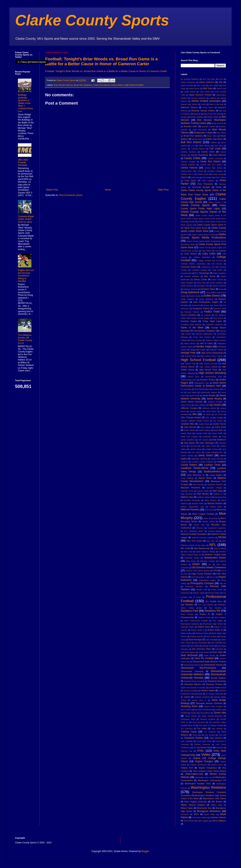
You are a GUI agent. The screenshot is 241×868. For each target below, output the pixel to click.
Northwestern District (215, 558)
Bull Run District (191, 142)
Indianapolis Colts (201, 383)
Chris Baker (207, 177)
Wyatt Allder (210, 814)
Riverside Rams (187, 627)
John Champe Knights (191, 417)
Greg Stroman (196, 340)
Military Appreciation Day (192, 507)
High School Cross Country (212, 356)
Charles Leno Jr (187, 174)
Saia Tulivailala (211, 640)
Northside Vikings (192, 558)
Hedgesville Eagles (198, 350)
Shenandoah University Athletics (203, 673)
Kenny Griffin (217, 433)
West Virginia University (196, 802)
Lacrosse (193, 446)
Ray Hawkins (215, 608)
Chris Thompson (205, 184)
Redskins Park (190, 611)
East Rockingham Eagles (206, 302)
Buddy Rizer (197, 139)
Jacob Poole (194, 396)
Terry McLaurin (199, 722)
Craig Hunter (217, 270)
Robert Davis (204, 627)
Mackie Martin (205, 478)
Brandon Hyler (191, 126)
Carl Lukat (215, 149)
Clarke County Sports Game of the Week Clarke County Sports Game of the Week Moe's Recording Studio (203, 219)
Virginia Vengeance (208, 768)
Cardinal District (198, 149)
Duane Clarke (195, 296)
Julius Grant (220, 427)
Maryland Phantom (215, 484)
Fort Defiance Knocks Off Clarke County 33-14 (25, 339)
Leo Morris (196, 452)
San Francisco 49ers (202, 649)
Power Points (217, 590)
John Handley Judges (214, 418)
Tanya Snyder (191, 716)
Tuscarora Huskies (194, 738)
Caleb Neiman (204, 146)
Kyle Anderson (219, 440)
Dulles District (117, 85)
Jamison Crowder (215, 402)
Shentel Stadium (218, 678)
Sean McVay (210, 655)
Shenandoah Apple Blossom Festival (209, 662)
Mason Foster (203, 491)
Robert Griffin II (198, 630)
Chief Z (184, 177)
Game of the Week (192, 328)
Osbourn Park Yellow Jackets (197, 571)
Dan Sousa (210, 276)
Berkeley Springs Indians (203, 111)
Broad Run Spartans (83, 85)
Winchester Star (204, 808)
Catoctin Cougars (188, 162)
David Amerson (187, 286)
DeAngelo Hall (203, 286)
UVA (195, 748)
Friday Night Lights (212, 321)
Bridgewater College (203, 133)
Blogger (145, 851)
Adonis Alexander (188, 82)
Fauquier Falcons (192, 312)
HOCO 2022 (193, 377)
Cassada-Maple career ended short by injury (26, 219)
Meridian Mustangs (192, 500)
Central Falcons (189, 168)
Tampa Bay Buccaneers (200, 713)
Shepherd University (217, 681)
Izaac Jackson (214, 389)
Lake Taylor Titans (209, 446)
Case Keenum (219, 155)
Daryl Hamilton (187, 283)
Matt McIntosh (187, 494)
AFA (220, 82)
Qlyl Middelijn (187, 605)
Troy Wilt (222, 735)
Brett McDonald (200, 130)
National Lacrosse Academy (203, 538)
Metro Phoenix (211, 500)
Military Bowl (216, 507)
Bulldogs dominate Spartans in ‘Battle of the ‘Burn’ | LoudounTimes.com (26, 103)
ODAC (196, 564)
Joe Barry (207, 414)
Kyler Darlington (207, 443)
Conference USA (208, 267)
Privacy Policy (214, 593)
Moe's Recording (210, 518)
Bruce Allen (212, 136)
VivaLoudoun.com (194, 774)
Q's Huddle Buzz (214, 601)
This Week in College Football (211, 725)
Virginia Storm (217, 765)
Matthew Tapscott (204, 497)
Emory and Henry (211, 305)
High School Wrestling (212, 373)
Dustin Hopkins (187, 299)
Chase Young (218, 174)
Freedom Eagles (189, 321)
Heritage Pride (188, 353)
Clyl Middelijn (220, 251)
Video (206, 755)
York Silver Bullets (199, 818)
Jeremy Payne (196, 411)
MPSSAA (200, 528)
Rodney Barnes (197, 636)
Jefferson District (209, 408)
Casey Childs (192, 158)
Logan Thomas (217, 459)
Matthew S (218, 494)
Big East (197, 114)
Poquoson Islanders (194, 586)
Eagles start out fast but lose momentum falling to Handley (26, 276)
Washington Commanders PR (212, 780)
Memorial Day (220, 497)
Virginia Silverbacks (198, 765)
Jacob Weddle (209, 395)
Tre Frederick (210, 732)
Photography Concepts (202, 583)
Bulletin (214, 142)
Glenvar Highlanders (204, 334)
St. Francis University (214, 694)
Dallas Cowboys (219, 273)
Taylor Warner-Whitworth (212, 716)
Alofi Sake (208, 88)
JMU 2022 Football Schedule (23, 163)
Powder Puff (202, 590)
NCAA (222, 537)
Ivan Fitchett (200, 389)
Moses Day (199, 525)
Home (108, 190)
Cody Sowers (191, 254)
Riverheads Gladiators (190, 624)
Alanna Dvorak (187, 85)
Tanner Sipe (220, 713)
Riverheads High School (213, 624)
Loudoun (184, 462)
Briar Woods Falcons (63, 85)
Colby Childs (209, 254)
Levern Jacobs (187, 456)
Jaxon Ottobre (200, 405)
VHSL (201, 751)
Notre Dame (191, 561)
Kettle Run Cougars (189, 437)
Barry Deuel (208, 107)
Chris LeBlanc (208, 181)
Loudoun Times (212, 465)
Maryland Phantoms (190, 488)
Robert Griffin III (215, 630)
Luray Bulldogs (187, 478)
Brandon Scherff (208, 126)
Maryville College (214, 488)
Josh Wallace (206, 427)
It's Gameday (186, 389)
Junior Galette (190, 430)
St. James (185, 697)
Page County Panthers (202, 574)
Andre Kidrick (190, 92)
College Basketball (202, 257)
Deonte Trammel (219, 286)
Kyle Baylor (190, 443)
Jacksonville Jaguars (209, 392)
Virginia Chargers (204, 761)
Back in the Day (216, 104)
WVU (196, 814)
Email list (196, 305)
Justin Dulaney (205, 430)
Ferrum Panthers (189, 315)
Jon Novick (218, 421)
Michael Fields (198, 503)
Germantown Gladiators (205, 331)
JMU (194, 414)
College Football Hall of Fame (210, 261)
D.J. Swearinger (202, 273)
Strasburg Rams (189, 706)
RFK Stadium (220, 617)
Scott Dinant (204, 652)
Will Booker (217, 802)
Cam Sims (219, 146)
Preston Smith (199, 593)
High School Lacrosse (208, 364)
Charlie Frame (203, 174)
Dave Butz (201, 283)
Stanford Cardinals (202, 697)
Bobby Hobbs (213, 117)
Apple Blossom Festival (200, 95)
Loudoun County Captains (202, 462)
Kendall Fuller (202, 433)
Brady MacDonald (219, 123)
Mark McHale (198, 484)
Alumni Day (221, 88)
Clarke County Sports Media (203, 235)
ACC (221, 79)
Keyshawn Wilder (210, 437)
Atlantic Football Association (206, 101)
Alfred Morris (194, 88)
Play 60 (223, 583)
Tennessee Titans (188, 719)
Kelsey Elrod (186, 433)
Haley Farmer (190, 343)
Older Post (163, 190)
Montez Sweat (208, 522)
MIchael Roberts (215, 503)
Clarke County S (215, 202)
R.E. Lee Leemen (206, 605)
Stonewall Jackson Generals (209, 703)
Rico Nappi (217, 621)
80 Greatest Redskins (190, 79)
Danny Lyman (200, 279)
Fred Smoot (218, 318)
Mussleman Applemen (217, 528)
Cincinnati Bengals (201, 187)
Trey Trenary (210, 735)
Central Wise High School (192, 171)
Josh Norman (190, 427)
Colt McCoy (217, 264)
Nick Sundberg (220, 548)
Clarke (219, 187)
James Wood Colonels (192, 402)
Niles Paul (188, 552)
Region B (205, 614)
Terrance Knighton (208, 719)
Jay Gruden (215, 405)
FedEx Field (212, 312)
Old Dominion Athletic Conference (209, 568)
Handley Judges (204, 347)
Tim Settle (202, 728)
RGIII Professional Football (196, 621)
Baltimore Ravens (189, 107)
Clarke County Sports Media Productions (203, 236)
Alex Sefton (214, 85)
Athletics (213, 98)
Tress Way (197, 735)
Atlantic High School (189, 104)
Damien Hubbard (192, 276)
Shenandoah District (192, 665)
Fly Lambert (206, 315)
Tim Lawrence (187, 729)
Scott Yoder (217, 652)
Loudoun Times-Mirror (195, 468)
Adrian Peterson (207, 82)
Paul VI (213, 577)
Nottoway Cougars (208, 561)
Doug (221, 289)
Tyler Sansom (216, 738)
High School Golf (188, 364)
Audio (203, 104)
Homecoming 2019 (214, 377)
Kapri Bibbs (219, 430)
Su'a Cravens (186, 710)
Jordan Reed (204, 424)
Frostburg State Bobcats (191, 324)
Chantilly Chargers (215, 171)
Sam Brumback (201, 643)
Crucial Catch (186, 273)
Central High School (213, 168)
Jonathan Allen (188, 424)
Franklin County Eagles (200, 318)
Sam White (195, 646)
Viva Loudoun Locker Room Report (209, 771)
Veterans (220, 748)
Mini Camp (209, 510)
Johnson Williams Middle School (195, 421)
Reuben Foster (204, 617)
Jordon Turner (219, 424)
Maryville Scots (187, 491)
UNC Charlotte (187, 741)
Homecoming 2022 (188, 380)
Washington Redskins (208, 787)
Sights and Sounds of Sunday (193, 688)
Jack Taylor (192, 392)
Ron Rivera (212, 636)
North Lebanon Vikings (206, 552)
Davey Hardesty (216, 283)
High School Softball (208, 367)
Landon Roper (196, 449)
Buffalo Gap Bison (214, 139)
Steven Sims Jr (199, 700)
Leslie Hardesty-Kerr (214, 452)
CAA (193, 146)
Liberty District (206, 455)
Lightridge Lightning (199, 459)
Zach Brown (189, 821)
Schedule (219, 649)
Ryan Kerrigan (195, 640)
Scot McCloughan (188, 652)
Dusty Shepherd (206, 299)
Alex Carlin (201, 85)
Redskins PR (212, 611)
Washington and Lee (203, 777)
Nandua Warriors (215, 531)
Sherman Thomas (214, 684)
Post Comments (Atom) (71, 195)
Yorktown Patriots (218, 817)
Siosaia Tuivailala (191, 691)
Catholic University (215, 158)
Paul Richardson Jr (199, 577)
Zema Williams (219, 821)
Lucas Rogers (216, 475)
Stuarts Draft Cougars (213, 706)
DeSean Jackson (190, 289)
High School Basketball (212, 353)
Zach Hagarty (203, 821)
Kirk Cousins (203, 440)
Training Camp (189, 732)
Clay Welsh (207, 251)
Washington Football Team (198, 784)
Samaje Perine (208, 646)
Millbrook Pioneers (190, 510)
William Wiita (217, 805)
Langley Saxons (212, 449)
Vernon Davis (206, 747)
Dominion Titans (208, 289)
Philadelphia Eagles (207, 580)
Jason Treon (186, 405)
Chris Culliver (221, 177)
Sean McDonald (189, 655)
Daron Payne (217, 280)
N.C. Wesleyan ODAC (194, 531)
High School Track (208, 370)
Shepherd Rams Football (194, 681)
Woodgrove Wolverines (209, 811)
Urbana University (202, 744)
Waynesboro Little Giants (214, 798)
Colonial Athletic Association (193, 264)
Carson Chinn (208, 152)
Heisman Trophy (216, 350)
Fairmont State (220, 308)
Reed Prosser (187, 614)
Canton (184, 149)
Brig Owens (221, 133)
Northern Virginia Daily (215, 555)
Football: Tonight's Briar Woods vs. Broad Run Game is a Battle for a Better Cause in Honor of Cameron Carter (101, 61)
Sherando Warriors (193, 684)
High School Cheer (189, 356)
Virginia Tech (187, 768)
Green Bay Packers (202, 337)
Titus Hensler (217, 729)
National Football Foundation (194, 534)
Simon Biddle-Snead (218, 688)
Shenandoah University (192, 671)
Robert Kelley (186, 633)
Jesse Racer (211, 411)
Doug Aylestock (190, 292)
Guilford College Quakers (216, 340)
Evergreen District (201, 308)
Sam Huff (215, 643)
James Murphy (214, 399)
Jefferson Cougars (189, 408)
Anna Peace (205, 92)
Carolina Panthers (188, 152)
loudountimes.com (215, 471)
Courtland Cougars (199, 270)
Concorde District (189, 267)
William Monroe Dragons (193, 805)
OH (210, 564)
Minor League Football (203, 514)
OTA (215, 571)
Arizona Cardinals (198, 98)
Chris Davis (190, 181)
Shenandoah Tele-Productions (198, 668)
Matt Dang (218, 491)
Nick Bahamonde (202, 548)
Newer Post (52, 190)
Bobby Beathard (197, 117)
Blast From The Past (212, 114)
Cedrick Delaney (188, 165)
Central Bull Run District (211, 165)
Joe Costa (219, 414)
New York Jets (212, 541)
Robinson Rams (202, 633)
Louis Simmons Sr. (196, 475)
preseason (185, 593)
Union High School (204, 741)
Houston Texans (208, 380)
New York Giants (194, 541)
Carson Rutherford (199, 155)
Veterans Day (187, 751)
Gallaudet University (214, 324)
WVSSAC (185, 814)
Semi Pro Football (204, 658)
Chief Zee (195, 177)
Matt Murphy (203, 494)
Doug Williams (212, 292)
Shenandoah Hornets (213, 665)
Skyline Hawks (208, 690)
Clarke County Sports (92, 20)
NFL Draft (185, 548)
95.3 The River (209, 79)
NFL (213, 545)
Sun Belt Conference (203, 710)
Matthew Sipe (187, 497)
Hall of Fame (206, 343)
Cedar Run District (102, 85)
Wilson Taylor (187, 808)
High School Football (134, 85)
